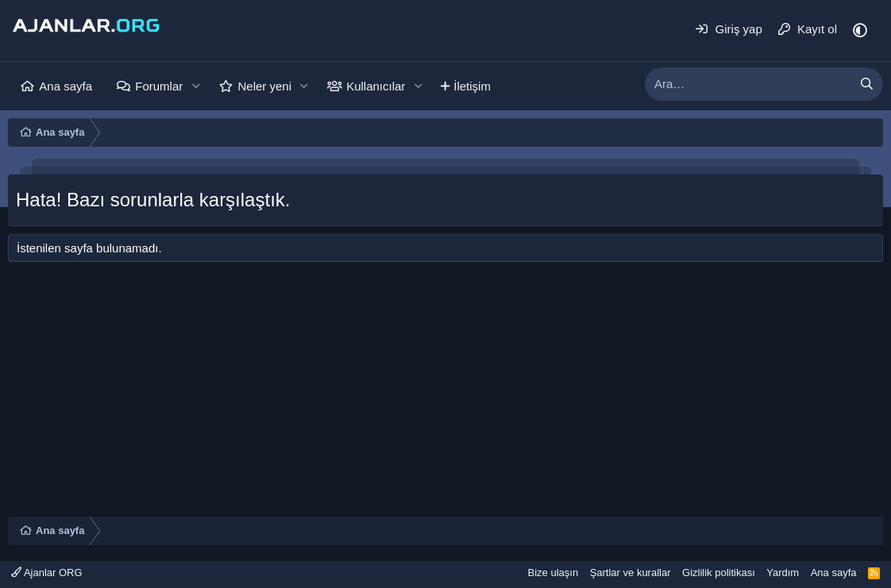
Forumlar (159, 86)
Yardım (783, 573)
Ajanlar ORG (47, 573)
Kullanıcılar (376, 86)
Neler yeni (264, 86)
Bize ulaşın (553, 573)
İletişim (472, 86)
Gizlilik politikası (719, 573)
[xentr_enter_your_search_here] (748, 84)
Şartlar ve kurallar (631, 573)
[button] (195, 86)
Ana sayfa (66, 86)
